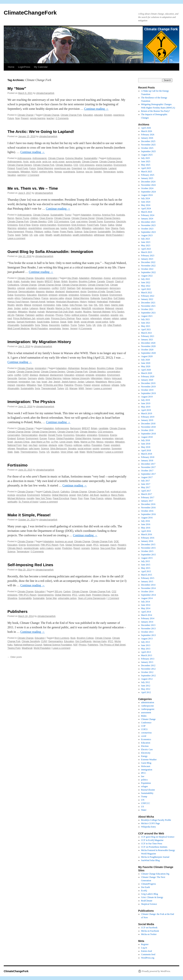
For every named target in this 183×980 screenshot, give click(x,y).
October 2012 (147, 672)
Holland (92, 302)
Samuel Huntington (26, 322)
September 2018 (148, 434)
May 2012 (146, 689)
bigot (33, 281)
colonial (21, 288)
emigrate (63, 295)
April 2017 (146, 491)
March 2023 (147, 252)
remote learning (37, 118)
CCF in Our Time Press (152, 844)
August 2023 (147, 235)
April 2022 (146, 289)
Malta (76, 442)
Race (79, 318)
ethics (17, 298)
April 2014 (146, 612)
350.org (58, 592)
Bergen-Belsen (88, 368)
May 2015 (146, 568)
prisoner (96, 385)
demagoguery (101, 288)
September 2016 (148, 514)
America (97, 215)
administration (148, 702)
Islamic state (117, 305)
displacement (73, 292)
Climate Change (25, 115)
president (115, 445)
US (31, 235)
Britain (57, 281)
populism (105, 315)
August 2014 (147, 598)
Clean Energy (46, 218)
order (61, 445)
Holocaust (117, 378)
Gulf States (119, 298)
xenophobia (55, 329)
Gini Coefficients (83, 641)
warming (21, 175)
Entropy (21, 438)
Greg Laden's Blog (150, 894)
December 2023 (148, 222)
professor (106, 385)
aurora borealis (73, 162)
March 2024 (147, 212)
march (113, 545)
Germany (32, 378)
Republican (22, 449)
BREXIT (49, 281)
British (65, 281)
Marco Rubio (117, 495)
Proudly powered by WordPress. (156, 971)
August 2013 (147, 639)
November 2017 (148, 467)
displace (50, 292)
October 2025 (147, 148)
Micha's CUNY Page (151, 823)
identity (19, 305)
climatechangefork (45, 93)
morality (30, 498)
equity (10, 298)
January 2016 (147, 541)
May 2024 (146, 205)
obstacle (53, 445)
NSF (75, 645)
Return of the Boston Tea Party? (156, 111)
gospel (72, 495)
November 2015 (148, 548)
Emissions (13, 225)
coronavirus (146, 733)
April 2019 (146, 410)
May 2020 (146, 366)
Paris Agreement (16, 232)
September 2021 (148, 313)
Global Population (65, 438)
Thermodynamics (29, 452)
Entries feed (147, 951)
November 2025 (148, 145)
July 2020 (146, 360)
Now (17, 118)
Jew (50, 382)
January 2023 (147, 259)
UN (143, 800)
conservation (14, 435)
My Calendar (41, 67)
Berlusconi (75, 428)
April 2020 (146, 370)
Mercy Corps (114, 382)
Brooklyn (73, 281)
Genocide (12, 378)
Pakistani (30, 315)
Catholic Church (51, 492)
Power (56, 232)
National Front (14, 445)
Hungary (97, 438)
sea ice (89, 172)
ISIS (101, 305)
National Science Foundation (58, 645)
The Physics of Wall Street (112, 645)
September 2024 (148, 192)
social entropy (84, 449)
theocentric (54, 325)
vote (36, 235)
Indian (65, 305)
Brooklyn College (87, 281)
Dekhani (71, 288)
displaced (60, 292)
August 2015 (147, 558)
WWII (81, 388)
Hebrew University (80, 378)
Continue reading (96, 109)
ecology (11, 495)
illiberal (27, 305)
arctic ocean (59, 162)
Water (82, 452)
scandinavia (69, 172)
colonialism (31, 288)
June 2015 (146, 565)
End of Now (25, 225)
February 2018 (148, 457)
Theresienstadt (48, 388)
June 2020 (146, 363)
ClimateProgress (149, 884)
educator (99, 115)
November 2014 (148, 588)
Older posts (15, 657)
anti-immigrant (119, 278)
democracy (115, 288)
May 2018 (146, 447)
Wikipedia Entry (149, 827)
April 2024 (146, 209)
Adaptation (86, 215)
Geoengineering (45, 595)
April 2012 (146, 692)
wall (76, 452)
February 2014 (148, 618)
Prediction (67, 548)
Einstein (108, 115)
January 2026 (147, 138)
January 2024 (147, 219)
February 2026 (148, 135)
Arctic (26, 162)
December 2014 (148, 585)
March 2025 (147, 172)
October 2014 (147, 592)
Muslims (87, 312)
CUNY (63, 288)
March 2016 (147, 534)
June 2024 (146, 202)
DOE (116, 542)
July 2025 (146, 158)
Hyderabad (102, 302)
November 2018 (148, 427)
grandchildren (35, 228)
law (143, 776)
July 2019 (146, 400)
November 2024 (148, 185)
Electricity (121, 222)
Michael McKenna (16, 498)
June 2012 (146, 686)
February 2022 (148, 296)
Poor (80, 498)
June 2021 (146, 323)
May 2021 (146, 326)
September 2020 (148, 353)
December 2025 (148, 141)
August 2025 (147, 155)
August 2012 (147, 679)
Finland (11, 168)
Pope (86, 498)
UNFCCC (146, 803)
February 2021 (148, 336)
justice (25, 308)
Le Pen (55, 442)
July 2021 (146, 319)
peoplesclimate (31, 548)
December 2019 (148, 383)
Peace (74, 498)
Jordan (17, 308)
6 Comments (86, 329)
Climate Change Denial (111, 162)
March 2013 (147, 655)
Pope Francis (97, 498)
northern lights (46, 172)
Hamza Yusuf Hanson (18, 302)
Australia (121, 215)
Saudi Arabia (43, 322)
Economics (110, 222)
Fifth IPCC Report (50, 545)
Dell (79, 288)
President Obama (101, 595)
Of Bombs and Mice (53, 385)
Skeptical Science (149, 904)
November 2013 (148, 629)
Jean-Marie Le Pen (40, 442)
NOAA (35, 172)
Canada (101, 281)
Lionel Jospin (66, 442)
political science (79, 315)
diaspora (40, 292)
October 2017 (147, 471)
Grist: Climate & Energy (152, 897)
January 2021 (147, 340)
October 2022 (147, 269)
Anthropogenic (39, 158)
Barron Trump (22, 218)
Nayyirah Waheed (101, 312)
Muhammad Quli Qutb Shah (60, 312)
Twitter (25, 235)
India (59, 305)
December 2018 (148, 424)
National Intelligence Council (28, 645)
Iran (85, 305)
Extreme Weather (74, 158)
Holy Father (83, 495)
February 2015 (148, 578)
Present (25, 118)
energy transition (104, 165)
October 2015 (147, 551)
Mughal (32, 312)
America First (108, 215)
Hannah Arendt (38, 302)
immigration (52, 278)
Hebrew (67, 378)
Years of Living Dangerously (92, 598)
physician (50, 315)
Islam (107, 305)
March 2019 (147, 413)
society (96, 449)
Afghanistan (96, 278)
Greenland (77, 168)
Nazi (40, 385)
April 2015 (146, 571)
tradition (65, 325)
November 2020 (148, 346)
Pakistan (20, 315)
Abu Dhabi (72, 278)
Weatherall (27, 648)
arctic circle (35, 162)
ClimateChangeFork (30, 13)
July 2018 (146, 440)
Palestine (69, 385)
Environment (120, 165)
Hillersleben (97, 378)
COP (143, 726)
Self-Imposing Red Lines (30, 565)
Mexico (100, 442)
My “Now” (17, 88)
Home (11, 67)
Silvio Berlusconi (58, 449)
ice (85, 168)
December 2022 (148, 262)
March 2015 (147, 575)
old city (11, 315)
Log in (144, 948)
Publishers (17, 611)
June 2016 (146, 524)
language (104, 545)
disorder (43, 435)
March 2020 (147, 373)
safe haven (34, 449)
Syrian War (51, 598)
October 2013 (147, 632)
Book (73, 638)
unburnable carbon (67, 598)
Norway (58, 172)
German (22, 378)
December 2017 (148, 464)
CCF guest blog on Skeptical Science (158, 837)
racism (86, 318)
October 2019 (147, 390)
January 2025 (147, 178)
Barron (11, 218)
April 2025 (146, 168)
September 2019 (148, 393)
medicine (76, 308)
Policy (67, 315)
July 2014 (146, 602)
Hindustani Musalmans (67, 302)
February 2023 (148, 256)
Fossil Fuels (22, 168)
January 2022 (147, 299)
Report (77, 548)
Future (11, 118)
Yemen (65, 329)
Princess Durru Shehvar (63, 318)
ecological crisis (119, 492)
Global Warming (45, 168)
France (45, 298)
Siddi (70, 322)
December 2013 (148, 625)
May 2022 (146, 286)
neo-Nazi (33, 445)
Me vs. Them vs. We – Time (33, 188)
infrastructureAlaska (97, 168)
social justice (102, 322)
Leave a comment (16, 238)
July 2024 (146, 198)
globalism (22, 228)
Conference (146, 723)
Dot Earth (146, 887)
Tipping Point (14, 648)
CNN (50, 222)
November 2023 (148, 225)
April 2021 (146, 329)
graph (89, 545)
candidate (103, 428)
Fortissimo (17, 465)
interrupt (119, 438)
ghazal (68, 298)
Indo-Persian (76, 305)
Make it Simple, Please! (29, 515)
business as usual (64, 542)
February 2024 (148, 215)
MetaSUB (86, 308)
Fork (62, 545)
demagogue (87, 288)
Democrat (12, 292)
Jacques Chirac (22, 442)
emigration (74, 295)
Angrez (107, 278)
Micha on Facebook (150, 931)
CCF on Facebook (149, 928)
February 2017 (148, 497)
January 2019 (147, 420)
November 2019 (148, 387)
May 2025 (146, 165)
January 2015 (147, 581)
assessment (146, 713)
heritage (51, 302)
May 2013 (146, 649)
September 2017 (148, 474)
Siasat (63, 322)
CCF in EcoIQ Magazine (152, 840)
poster (58, 548)
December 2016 (148, 504)
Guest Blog (107, 298)
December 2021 (148, 303)
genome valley (57, 298)
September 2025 (148, 151)
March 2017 (147, 494)
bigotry (40, 281)
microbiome (98, 308)
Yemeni (74, 329)
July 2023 (146, 239)
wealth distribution (63, 235)
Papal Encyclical (61, 498)
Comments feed (148, 954)
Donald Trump (96, 222)
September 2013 (148, 635)
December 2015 (148, 545)
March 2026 (147, 131)
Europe (43, 438)
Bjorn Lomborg (62, 638)
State (17, 452)
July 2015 (146, 561)
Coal (73, 222)
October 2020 (147, 350)
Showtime (12, 598)
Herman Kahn (100, 641)
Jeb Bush (94, 495)
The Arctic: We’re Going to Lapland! (41, 132)
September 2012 (148, 676)
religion (115, 318)
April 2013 (146, 652)
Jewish (57, 382)
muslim (78, 312)
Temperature (109, 172)
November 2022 (148, 266)
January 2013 (147, 662)
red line (114, 595)
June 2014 (146, 605)
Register (145, 944)
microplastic (13, 172)
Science (80, 172)
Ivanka (64, 228)
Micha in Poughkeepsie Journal (155, 857)
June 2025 (146, 161)
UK (94, 325)
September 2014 (148, 595)
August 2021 (147, 316)
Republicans (119, 498)
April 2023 (146, 249)
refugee (107, 318)
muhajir (41, 312)
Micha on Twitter (149, 934)
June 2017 (146, 484)
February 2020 (148, 377)
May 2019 (146, 407)
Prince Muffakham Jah (24, 318)
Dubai (10, 295)
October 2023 (147, 229)
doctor (83, 292)
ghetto (41, 378)
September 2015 (148, 555)
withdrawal (99, 235)
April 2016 (146, 531)
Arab (10, 281)
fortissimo (46, 495)
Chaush (110, 281)
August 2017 (147, 477)
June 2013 (146, 645)
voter (42, 235)
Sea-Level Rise (108, 548)
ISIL (96, 305)
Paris (122, 228)
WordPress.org (148, 958)
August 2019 (147, 397)
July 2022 (146, 279)
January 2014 (147, 622)
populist (114, 315)
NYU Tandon (118, 312)
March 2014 (147, 615)
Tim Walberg (118, 232)
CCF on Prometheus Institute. (155, 847)
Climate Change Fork (71, 115)
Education (88, 115)
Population (94, 315)
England (104, 295)
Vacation (12, 175)
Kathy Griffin (75, 228)
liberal (42, 308)
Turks (89, 325)
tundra (120, 172)
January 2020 (147, 380)
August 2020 (147, 356)
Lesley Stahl (85, 595)
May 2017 (146, 487)
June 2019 (146, 403)
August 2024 (147, 195)
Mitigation (25, 172)
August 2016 (147, 518)
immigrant (37, 305)
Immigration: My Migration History (39, 342)
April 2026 (146, 128)
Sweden (98, 172)
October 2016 (147, 511)
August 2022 (147, 276)
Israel (44, 382)
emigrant (53, 295)
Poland (87, 385)
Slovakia (72, 449)
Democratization (27, 292)
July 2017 (146, 481)
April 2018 (146, 450)
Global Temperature (75, 545)
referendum (96, 318)
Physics (29, 232)
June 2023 (146, 242)
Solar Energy (90, 232)
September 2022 (148, 272)
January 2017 (147, 501)
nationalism (98, 228)
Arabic (16, 281)
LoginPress (24, 67)
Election (145, 746)
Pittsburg (39, 232)
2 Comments (62, 118)
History (83, 302)
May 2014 (146, 608)
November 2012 (148, 669)
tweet (18, 235)
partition (40, 315)
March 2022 (147, 293)
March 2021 (147, 333)
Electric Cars (147, 749)
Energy (35, 225)
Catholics (65, 492)
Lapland (113, 168)
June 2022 (146, 282)
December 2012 (148, 665)
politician (78, 445)
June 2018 (146, 444)
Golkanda (95, 298)
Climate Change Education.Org (155, 874)
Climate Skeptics (64, 165)
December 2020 (148, 343)
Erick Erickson (79, 225)
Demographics (56, 641)
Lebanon (34, 308)
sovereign (106, 449)
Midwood (110, 308)
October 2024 (147, 188)
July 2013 (146, 642)
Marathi (50, 308)
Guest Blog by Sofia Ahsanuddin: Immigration (50, 252)
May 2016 (146, 528)
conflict (55, 288)
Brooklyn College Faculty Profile (156, 820)
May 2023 (146, 245)
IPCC (96, 545)
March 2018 (147, 454)
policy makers (47, 548)
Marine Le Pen (63, 308)
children (34, 218)
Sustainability (90, 158)
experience (119, 115)
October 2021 (147, 309)
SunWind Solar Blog (151, 860)
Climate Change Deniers (20, 165)
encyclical (21, 495)
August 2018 (147, 437)
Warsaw (73, 388)
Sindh (77, 322)
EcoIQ (144, 891)
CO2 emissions (87, 165)
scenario (86, 548)
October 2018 (147, 430)
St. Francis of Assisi (28, 502)
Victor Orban (67, 452)
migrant (119, 308)
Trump (68, 215)
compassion (44, 288)
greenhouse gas (62, 168)
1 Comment (33, 175)
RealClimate (147, 901)
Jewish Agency (69, 382)
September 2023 (148, 232)
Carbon (67, 592)
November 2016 (148, 508)
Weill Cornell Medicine (19, 329)
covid (144, 736)
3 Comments (37, 552)
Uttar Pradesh (114, 325)
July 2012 (146, 682)
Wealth (49, 235)
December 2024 (148, 182)
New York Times (44, 498)
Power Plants (67, 232)
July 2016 (146, 521)
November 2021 (148, 306)
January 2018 (147, 461)
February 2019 (148, 417)
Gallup (111, 225)
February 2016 (148, 538)
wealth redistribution (83, 235)
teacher (50, 118)
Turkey (81, 325)
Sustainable (39, 598)
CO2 (76, 165)
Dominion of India (96, 292)
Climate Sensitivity (31, 641)
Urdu (99, 325)
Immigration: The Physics (31, 402)
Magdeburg (101, 382)
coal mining (82, 222)
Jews (10, 308)
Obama (115, 228)
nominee (43, 445)
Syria (37, 325)
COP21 (144, 729)
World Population (114, 235)
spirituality (12, 502)
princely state (43, 318)
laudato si (105, 495)
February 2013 (148, 659)
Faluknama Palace (31, 298)
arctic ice (47, 162)
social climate (87, 322)
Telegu (44, 325)
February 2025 (148, 175)
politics (48, 232)
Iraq (91, 305)
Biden (144, 716)
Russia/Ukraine (148, 790)
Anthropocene (24, 158)
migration (12, 312)
